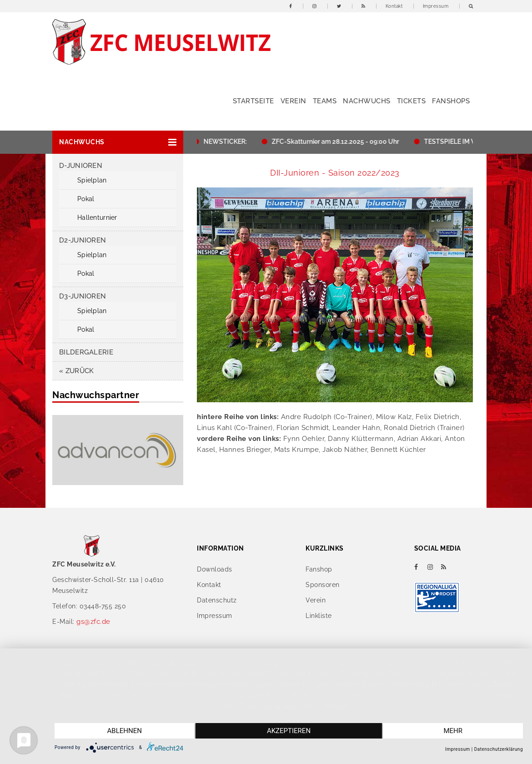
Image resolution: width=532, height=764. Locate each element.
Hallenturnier (97, 218)
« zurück (76, 371)
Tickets (412, 101)
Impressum (436, 6)
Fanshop (319, 569)
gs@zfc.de (93, 622)
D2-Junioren (83, 240)
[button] (118, 142)
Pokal (86, 199)
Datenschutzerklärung (499, 749)
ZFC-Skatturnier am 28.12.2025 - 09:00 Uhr (338, 142)
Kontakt (394, 6)
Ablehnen (125, 731)
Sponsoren (323, 585)
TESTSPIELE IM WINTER (463, 142)
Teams (325, 101)
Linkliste (319, 616)
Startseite (253, 101)
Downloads (215, 569)
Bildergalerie (86, 352)
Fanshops (451, 101)
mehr (453, 731)
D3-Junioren (83, 296)
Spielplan (92, 180)
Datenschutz (217, 600)
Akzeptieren (289, 731)
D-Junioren (81, 166)
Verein (294, 101)
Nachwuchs (367, 101)
